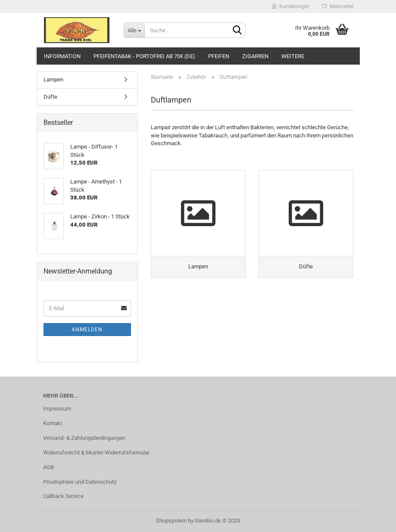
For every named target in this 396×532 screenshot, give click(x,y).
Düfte (50, 97)
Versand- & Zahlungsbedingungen (84, 438)
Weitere (293, 56)
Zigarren (255, 56)
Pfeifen (219, 56)
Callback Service (63, 496)
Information (62, 56)
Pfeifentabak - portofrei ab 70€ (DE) (144, 56)
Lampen (53, 79)
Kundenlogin (290, 6)
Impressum (57, 409)
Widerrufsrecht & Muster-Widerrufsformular (96, 453)
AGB (48, 467)
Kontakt (53, 423)
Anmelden (87, 330)
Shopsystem (171, 521)
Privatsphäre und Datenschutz (80, 482)
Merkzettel (338, 6)
